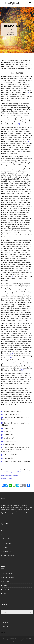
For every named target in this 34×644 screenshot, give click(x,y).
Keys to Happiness (9, 577)
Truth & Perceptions (9, 539)
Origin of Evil (7, 551)
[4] (29, 141)
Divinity (5, 585)
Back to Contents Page (10, 475)
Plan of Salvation (8, 555)
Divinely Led (11, 32)
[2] (28, 92)
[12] (12, 354)
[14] (23, 370)
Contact (5, 622)
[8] (10, 237)
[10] (13, 277)
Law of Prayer (7, 573)
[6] (25, 207)
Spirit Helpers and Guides (14, 472)
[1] (6, 84)
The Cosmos (7, 543)
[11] (29, 320)
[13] (11, 358)
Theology (6, 589)
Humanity (6, 547)
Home (5, 30)
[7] (30, 213)
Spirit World (7, 581)
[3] (19, 124)
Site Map (6, 626)
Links (5, 593)
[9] (24, 268)
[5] (22, 151)
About (12, 30)
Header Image (6, 478)
